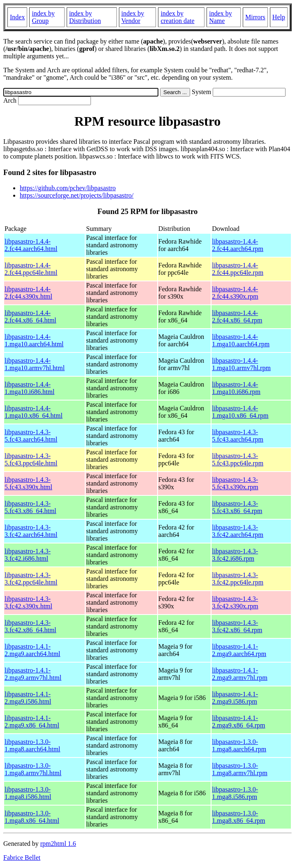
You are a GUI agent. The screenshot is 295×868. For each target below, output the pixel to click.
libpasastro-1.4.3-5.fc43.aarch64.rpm (238, 436)
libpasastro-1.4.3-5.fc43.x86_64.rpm (237, 507)
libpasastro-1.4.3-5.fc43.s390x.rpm (235, 483)
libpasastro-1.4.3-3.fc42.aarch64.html (31, 531)
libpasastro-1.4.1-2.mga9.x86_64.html (32, 722)
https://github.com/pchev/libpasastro (68, 188)
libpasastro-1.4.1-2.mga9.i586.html (28, 698)
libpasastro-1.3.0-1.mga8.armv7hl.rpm (240, 769)
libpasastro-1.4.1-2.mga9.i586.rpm (235, 698)
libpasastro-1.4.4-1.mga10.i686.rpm (236, 388)
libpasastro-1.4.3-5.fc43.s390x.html (28, 483)
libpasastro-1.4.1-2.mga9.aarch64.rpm (239, 650)
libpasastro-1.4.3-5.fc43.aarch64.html (31, 436)
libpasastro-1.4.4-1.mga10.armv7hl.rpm (241, 364)
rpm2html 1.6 (58, 844)
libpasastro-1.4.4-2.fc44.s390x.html (28, 293)
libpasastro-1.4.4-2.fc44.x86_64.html (30, 317)
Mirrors (255, 17)
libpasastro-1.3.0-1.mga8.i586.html (28, 793)
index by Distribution (85, 17)
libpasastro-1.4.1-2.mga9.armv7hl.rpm (240, 674)
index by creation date (177, 17)
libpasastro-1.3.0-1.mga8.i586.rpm (235, 793)
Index (17, 17)
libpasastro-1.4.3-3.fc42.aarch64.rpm (238, 531)
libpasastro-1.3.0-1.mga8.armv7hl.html (33, 769)
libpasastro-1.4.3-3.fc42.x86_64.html (30, 626)
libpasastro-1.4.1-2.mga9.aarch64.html (33, 650)
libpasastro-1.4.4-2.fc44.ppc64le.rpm (238, 269)
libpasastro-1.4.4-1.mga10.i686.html (29, 388)
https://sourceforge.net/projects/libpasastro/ (77, 195)
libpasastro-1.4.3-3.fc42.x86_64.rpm (237, 626)
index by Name (221, 17)
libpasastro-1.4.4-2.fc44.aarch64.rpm (238, 245)
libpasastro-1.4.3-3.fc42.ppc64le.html (31, 579)
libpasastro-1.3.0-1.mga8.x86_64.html (32, 817)
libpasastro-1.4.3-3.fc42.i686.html (28, 555)
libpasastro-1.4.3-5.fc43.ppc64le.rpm (238, 459)
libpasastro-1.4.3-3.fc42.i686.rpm (235, 555)
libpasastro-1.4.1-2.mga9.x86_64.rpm (238, 722)
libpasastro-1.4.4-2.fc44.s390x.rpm (235, 293)
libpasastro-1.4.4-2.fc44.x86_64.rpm (237, 317)
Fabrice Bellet (22, 858)
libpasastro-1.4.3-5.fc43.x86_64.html (30, 507)
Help (279, 17)
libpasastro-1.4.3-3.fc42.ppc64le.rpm (238, 579)
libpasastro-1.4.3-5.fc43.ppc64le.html (31, 459)
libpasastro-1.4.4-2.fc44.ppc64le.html (31, 269)
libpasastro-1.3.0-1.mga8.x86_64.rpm (238, 817)
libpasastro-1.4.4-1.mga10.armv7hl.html (35, 364)
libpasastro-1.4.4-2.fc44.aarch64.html (31, 245)
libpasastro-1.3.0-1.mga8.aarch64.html (33, 745)
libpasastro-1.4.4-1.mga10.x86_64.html (34, 412)
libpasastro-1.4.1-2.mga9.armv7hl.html (33, 674)
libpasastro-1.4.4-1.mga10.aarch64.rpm (241, 340)
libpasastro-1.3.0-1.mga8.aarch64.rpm (239, 745)
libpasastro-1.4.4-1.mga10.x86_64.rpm (240, 412)
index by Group (43, 17)
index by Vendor (133, 17)
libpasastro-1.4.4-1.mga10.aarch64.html (34, 340)
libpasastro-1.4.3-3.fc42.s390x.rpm (235, 602)
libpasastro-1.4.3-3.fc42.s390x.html (28, 602)
